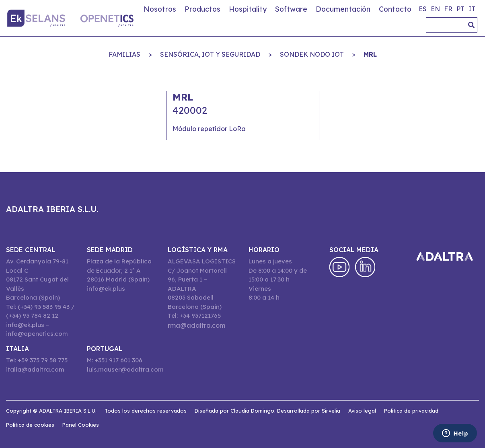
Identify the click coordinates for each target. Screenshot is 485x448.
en (435, 9)
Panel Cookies (81, 425)
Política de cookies (30, 425)
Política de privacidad (411, 411)
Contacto (395, 9)
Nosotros (160, 9)
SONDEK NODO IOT (312, 54)
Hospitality (248, 9)
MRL (370, 54)
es (423, 9)
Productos (202, 9)
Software (291, 9)
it (472, 9)
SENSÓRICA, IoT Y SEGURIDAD (210, 54)
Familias (124, 54)
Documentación (343, 9)
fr (448, 9)
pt (460, 9)
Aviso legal (362, 411)
